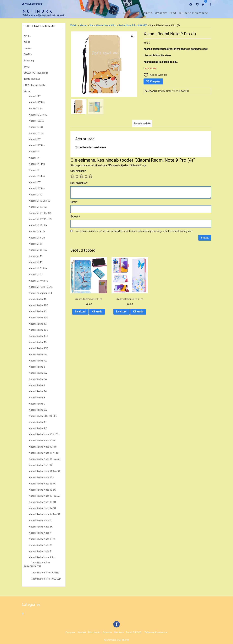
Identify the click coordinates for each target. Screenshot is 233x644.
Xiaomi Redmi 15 (38, 342)
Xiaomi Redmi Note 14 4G (42, 502)
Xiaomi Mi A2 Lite (38, 268)
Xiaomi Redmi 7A (38, 391)
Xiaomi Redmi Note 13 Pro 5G (44, 496)
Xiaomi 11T (35, 96)
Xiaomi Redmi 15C (38, 348)
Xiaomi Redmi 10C (38, 305)
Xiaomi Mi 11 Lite (38, 225)
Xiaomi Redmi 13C (38, 330)
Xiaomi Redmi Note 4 (40, 521)
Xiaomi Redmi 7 (37, 385)
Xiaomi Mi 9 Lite (37, 238)
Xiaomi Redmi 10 (38, 299)
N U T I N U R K (37, 11)
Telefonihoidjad (32, 79)
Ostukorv (161, 13)
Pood (173, 13)
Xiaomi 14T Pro (37, 164)
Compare (102, 13)
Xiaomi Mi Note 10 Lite (41, 287)
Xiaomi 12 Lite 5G (38, 115)
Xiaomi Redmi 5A (38, 373)
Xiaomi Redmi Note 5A (41, 527)
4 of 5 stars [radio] (86, 176)
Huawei (28, 48)
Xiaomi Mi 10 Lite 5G (39, 201)
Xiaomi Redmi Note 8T (41, 545)
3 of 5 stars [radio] (81, 176)
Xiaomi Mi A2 (36, 262)
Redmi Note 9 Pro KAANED (45, 573)
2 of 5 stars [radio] (77, 176)
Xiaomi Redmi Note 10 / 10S (44, 434)
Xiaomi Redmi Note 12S (41, 477)
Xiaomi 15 (34, 170)
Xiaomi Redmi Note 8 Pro (42, 539)
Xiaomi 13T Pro (37, 145)
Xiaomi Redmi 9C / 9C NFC (43, 416)
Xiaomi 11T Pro (37, 102)
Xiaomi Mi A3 (36, 275)
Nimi (74, 202)
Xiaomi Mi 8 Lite (37, 232)
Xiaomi (27, 91)
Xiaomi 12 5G (36, 109)
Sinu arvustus (79, 183)
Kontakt (115, 13)
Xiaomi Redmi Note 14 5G (42, 508)
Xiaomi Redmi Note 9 (40, 551)
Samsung (29, 61)
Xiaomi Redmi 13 (38, 324)
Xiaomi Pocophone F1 (40, 293)
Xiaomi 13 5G (36, 127)
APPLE (27, 36)
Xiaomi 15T (35, 182)
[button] (133, 36)
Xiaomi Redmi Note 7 (40, 533)
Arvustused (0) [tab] (142, 124)
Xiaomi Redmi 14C (38, 336)
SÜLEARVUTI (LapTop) (36, 73)
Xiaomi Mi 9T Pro (38, 250)
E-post (75, 217)
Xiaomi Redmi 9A (38, 410)
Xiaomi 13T (35, 139)
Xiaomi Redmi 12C (38, 318)
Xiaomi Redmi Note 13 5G (42, 490)
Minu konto (131, 13)
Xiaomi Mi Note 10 (38, 281)
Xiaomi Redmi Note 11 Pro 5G (44, 459)
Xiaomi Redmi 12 (38, 311)
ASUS (27, 42)
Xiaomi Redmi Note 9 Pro (42, 557)
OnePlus (28, 54)
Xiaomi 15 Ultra (37, 176)
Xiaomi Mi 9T (36, 244)
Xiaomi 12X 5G (36, 121)
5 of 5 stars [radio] (90, 176)
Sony (26, 67)
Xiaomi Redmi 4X (38, 361)
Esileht (74, 25)
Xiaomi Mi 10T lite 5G (40, 213)
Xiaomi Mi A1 (36, 256)
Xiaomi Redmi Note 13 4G (42, 484)
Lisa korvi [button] (86, 306)
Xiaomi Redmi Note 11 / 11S (44, 453)
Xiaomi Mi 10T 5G (38, 207)
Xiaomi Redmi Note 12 (40, 465)
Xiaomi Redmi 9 (37, 404)
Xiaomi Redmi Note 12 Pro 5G (44, 471)
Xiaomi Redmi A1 (38, 422)
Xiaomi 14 (34, 152)
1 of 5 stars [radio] (72, 176)
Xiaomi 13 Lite (36, 133)
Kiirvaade (86, 314)
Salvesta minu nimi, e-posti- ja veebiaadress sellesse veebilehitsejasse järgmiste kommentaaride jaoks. (134, 231)
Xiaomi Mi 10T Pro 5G (40, 219)
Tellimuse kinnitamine (193, 13)
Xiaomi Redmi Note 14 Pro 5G (44, 514)
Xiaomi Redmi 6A (38, 379)
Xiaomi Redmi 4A (38, 355)
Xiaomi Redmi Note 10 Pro (43, 447)
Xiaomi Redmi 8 (37, 398)
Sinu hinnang (78, 171)
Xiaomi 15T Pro (37, 189)
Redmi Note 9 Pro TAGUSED (46, 579)
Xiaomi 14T (35, 158)
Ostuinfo (147, 13)
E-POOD (137, 632)
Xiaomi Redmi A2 (38, 428)
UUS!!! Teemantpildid (35, 85)
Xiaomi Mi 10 (35, 195)
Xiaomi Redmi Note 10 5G (42, 441)
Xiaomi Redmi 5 (37, 367)
